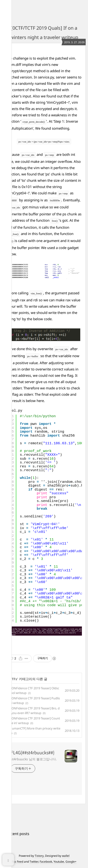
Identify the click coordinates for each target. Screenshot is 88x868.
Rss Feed (17, 862)
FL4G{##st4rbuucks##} (33, 753)
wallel (66, 856)
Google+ (71, 862)
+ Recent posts (16, 834)
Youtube (59, 862)
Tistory (39, 856)
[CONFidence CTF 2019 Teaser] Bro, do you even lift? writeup (34, 711)
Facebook (46, 862)
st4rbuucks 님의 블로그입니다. (34, 759)
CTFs (13, 679)
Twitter (34, 862)
